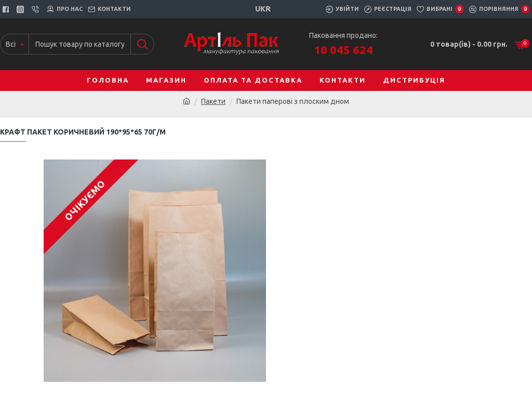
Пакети (213, 101)
